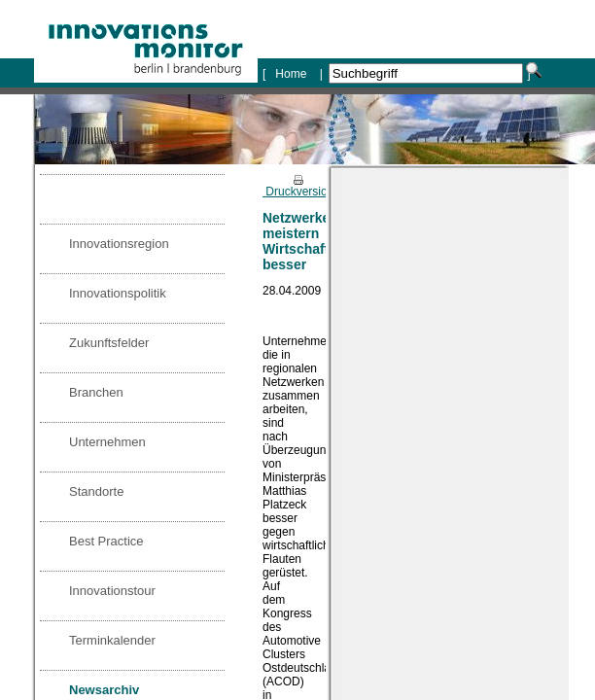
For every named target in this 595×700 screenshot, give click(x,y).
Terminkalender (112, 640)
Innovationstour (112, 591)
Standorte (96, 491)
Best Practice (106, 541)
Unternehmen (107, 442)
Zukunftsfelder (109, 343)
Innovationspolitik (118, 293)
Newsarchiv (104, 690)
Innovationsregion (119, 244)
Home (292, 74)
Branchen (96, 392)
